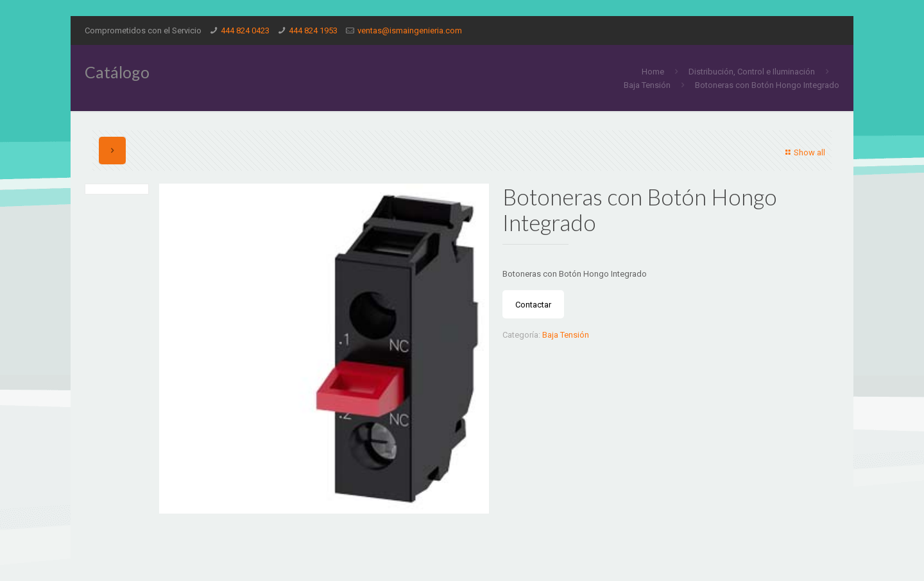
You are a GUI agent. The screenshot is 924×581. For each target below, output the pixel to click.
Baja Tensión (647, 85)
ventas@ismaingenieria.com (410, 30)
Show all (804, 152)
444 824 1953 (313, 30)
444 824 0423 (245, 30)
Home (653, 72)
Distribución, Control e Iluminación (752, 72)
